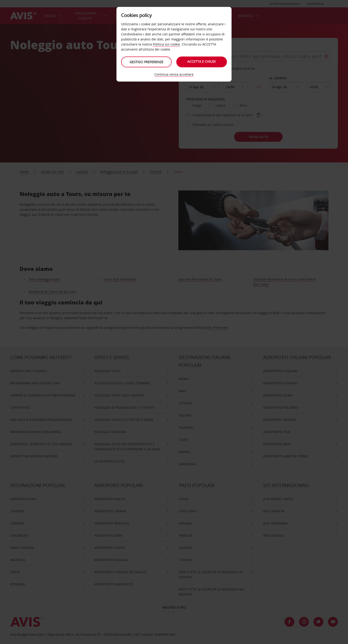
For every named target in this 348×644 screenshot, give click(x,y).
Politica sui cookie (166, 44)
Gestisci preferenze (146, 62)
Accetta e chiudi (202, 61)
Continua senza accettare (174, 74)
